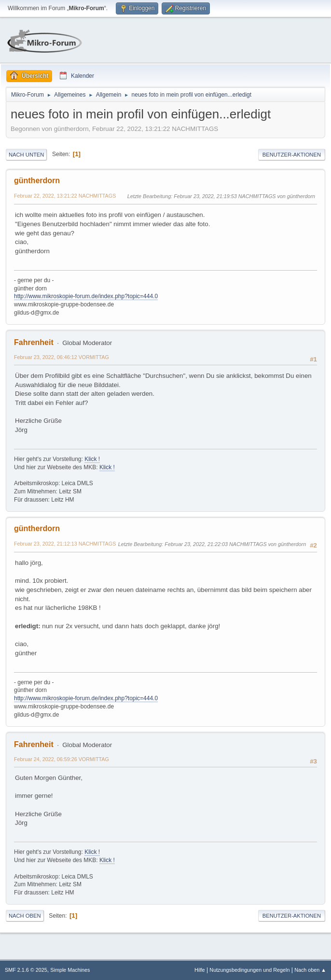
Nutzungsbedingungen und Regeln (249, 970)
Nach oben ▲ (310, 970)
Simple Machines (70, 970)
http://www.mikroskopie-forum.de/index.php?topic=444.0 (86, 296)
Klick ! (92, 459)
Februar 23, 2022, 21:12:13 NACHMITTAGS (65, 544)
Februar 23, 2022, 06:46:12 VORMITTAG (62, 357)
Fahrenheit (34, 342)
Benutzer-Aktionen (292, 155)
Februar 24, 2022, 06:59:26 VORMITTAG (62, 759)
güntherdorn (37, 180)
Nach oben (25, 916)
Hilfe (200, 970)
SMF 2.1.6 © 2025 (26, 970)
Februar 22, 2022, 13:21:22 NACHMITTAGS (65, 196)
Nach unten (26, 155)
